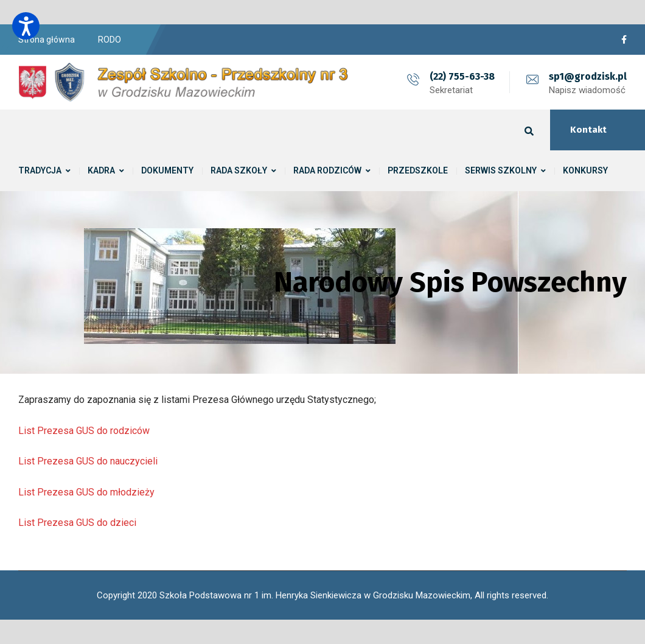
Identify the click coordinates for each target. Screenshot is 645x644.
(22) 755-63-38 (462, 76)
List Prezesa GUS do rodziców (84, 431)
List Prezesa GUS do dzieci (77, 523)
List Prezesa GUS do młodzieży (86, 492)
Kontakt (588, 130)
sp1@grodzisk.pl (588, 76)
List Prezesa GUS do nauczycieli (88, 461)
